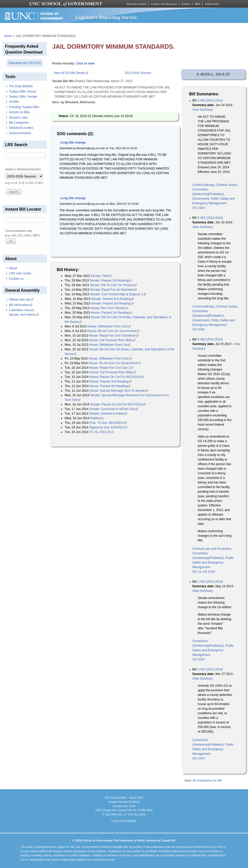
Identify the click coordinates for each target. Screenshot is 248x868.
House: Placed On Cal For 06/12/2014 (117, 377)
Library (186, 4)
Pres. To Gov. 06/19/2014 (108, 423)
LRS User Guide (20, 273)
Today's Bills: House (23, 92)
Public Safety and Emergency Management (213, 563)
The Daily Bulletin (21, 86)
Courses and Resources (164, 4)
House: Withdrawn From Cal (110, 345)
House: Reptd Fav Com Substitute (114, 336)
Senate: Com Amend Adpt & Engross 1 (118, 294)
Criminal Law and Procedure (212, 549)
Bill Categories (19, 123)
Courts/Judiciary (203, 185)
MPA (198, 4)
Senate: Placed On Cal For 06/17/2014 (118, 404)
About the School (136, 4)
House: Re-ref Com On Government (113, 331)
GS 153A (199, 208)
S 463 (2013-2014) (210, 100)
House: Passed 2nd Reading (110, 381)
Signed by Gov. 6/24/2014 (109, 427)
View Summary (203, 110)
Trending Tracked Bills (24, 107)
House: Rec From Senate (109, 308)
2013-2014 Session (138, 73)
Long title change (73, 143)
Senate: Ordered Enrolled (108, 414)
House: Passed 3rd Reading (110, 386)
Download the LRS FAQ (25, 63)
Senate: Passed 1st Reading (111, 280)
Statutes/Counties (21, 128)
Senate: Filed (101, 276)
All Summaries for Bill (207, 781)
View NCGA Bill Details (71, 73)
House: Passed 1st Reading (111, 313)
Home (8, 36)
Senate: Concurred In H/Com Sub (114, 409)
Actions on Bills (19, 112)
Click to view (85, 63)
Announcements (20, 133)
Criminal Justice (227, 185)
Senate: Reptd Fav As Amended (114, 290)
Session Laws (18, 118)
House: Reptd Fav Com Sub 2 (111, 368)
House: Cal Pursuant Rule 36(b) (112, 340)
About (13, 268)
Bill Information (21, 305)
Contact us (16, 279)
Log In (115, 821)
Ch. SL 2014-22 (102, 432)
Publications (212, 4)
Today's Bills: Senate (23, 97)
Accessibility (129, 821)
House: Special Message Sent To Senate (119, 391)
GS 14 (197, 572)
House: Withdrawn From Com (109, 326)
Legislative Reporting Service (106, 17)
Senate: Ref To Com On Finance (113, 285)
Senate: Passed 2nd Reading (113, 299)
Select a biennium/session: (23, 169)
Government (201, 199)
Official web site (21, 300)
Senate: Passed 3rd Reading (112, 303)
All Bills (14, 102)
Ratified (97, 418)
